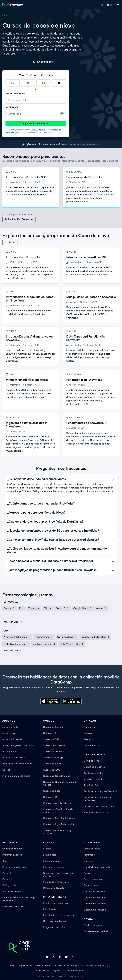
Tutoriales (8, 873)
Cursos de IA (50, 797)
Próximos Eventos (12, 855)
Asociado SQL (91, 785)
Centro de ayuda (93, 925)
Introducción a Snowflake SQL (26, 177)
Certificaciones (92, 761)
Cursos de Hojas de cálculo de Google (60, 783)
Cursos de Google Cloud (57, 776)
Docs (5, 879)
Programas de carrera (15, 758)
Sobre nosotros (92, 849)
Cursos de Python (53, 727)
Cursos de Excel (52, 791)
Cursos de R (50, 733)
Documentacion (92, 745)
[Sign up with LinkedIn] (28, 83)
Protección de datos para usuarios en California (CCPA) (83, 965)
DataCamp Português (96, 898)
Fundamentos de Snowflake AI (87, 423)
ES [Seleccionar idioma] (110, 5)
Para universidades (54, 867)
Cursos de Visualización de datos (58, 811)
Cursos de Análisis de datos (59, 803)
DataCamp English (94, 891)
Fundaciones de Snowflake (84, 177)
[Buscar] (102, 5)
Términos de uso (38, 130)
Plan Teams (50, 909)
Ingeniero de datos (94, 779)
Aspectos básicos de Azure (99, 806)
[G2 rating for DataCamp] (43, 62)
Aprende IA (9, 733)
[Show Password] (62, 114)
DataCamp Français (95, 910)
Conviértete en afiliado (96, 931)
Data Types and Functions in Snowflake (86, 338)
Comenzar (89, 727)
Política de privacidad (21, 965)
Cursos (6, 770)
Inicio (5, 15)
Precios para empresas (56, 903)
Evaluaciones (10, 751)
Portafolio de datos (13, 906)
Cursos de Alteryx (53, 758)
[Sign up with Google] (13, 83)
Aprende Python (11, 727)
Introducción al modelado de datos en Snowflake (29, 299)
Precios (88, 733)
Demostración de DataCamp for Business (19, 899)
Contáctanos (91, 885)
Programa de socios (54, 927)
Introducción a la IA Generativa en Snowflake (29, 338)
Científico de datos (94, 767)
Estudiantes (50, 855)
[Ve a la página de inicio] (13, 5)
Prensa (88, 873)
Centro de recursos (13, 849)
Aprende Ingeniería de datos (18, 745)
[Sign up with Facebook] (43, 83)
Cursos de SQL (51, 739)
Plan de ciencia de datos (16, 776)
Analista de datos (94, 773)
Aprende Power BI (12, 739)
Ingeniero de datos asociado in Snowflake (27, 425)
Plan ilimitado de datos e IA (59, 915)
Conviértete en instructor (97, 867)
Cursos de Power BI (54, 745)
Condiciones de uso (75, 971)
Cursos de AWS (52, 770)
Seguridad (89, 739)
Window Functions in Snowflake (27, 380)
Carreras (89, 861)
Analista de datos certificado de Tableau (100, 799)
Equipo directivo (93, 879)
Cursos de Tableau (54, 751)
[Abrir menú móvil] (118, 5)
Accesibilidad (42, 971)
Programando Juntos (14, 867)
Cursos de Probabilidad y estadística (57, 832)
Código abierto (11, 885)
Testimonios (90, 855)
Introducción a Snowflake (23, 257)
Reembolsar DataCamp (56, 882)
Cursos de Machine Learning (59, 818)
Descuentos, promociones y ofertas (58, 875)
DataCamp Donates (54, 888)
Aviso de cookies (43, 965)
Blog (5, 861)
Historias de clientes (54, 921)
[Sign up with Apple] (59, 83)
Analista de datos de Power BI (101, 791)
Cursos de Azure (52, 764)
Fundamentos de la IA (96, 812)
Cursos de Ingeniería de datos (60, 824)
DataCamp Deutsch (95, 904)
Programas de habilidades (17, 764)
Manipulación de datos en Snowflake (91, 297)
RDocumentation (12, 891)
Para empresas (52, 861)
